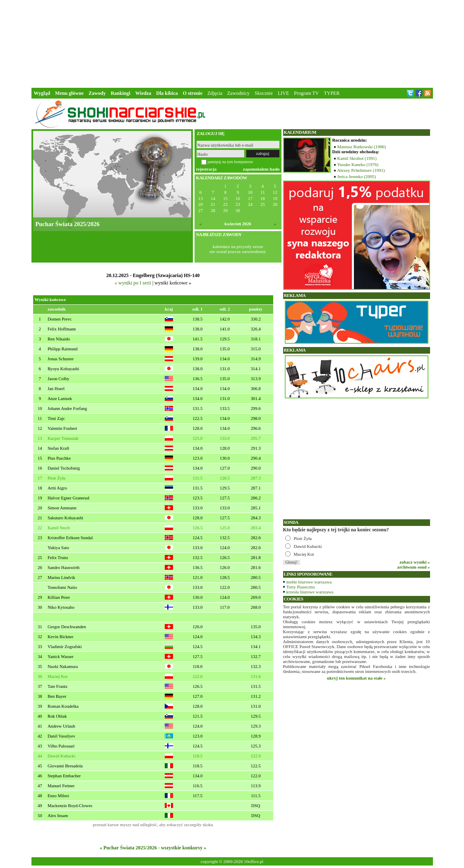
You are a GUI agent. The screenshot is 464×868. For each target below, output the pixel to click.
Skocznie (264, 93)
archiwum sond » (414, 567)
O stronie (193, 93)
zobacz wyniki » (415, 562)
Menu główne (69, 93)
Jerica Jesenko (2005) (357, 176)
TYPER (332, 93)
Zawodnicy (238, 93)
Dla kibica (167, 93)
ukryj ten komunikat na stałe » (356, 678)
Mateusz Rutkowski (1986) (362, 147)
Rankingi (120, 93)
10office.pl (254, 861)
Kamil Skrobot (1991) (357, 158)
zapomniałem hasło (261, 169)
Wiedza (143, 93)
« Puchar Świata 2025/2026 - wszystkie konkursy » (153, 848)
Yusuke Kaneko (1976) (358, 164)
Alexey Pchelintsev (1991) (361, 170)
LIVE (283, 93)
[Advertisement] (232, 43)
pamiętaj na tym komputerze (231, 162)
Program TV (306, 93)
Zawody (97, 93)
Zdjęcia (215, 93)
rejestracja (207, 169)
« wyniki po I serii (133, 283)
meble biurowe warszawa (309, 582)
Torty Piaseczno (301, 587)
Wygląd (42, 93)
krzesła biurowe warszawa (310, 592)
